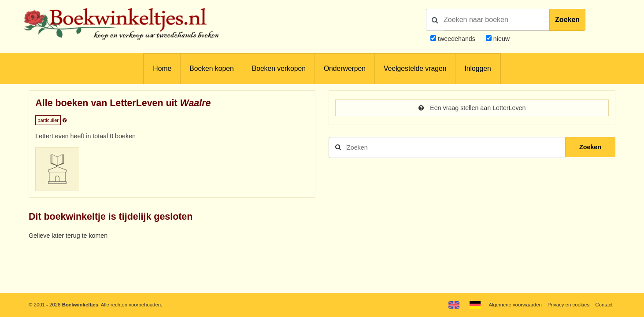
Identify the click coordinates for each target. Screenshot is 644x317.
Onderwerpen (345, 68)
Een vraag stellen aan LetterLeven (472, 108)
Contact (604, 305)
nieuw (501, 39)
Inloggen (477, 68)
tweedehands (457, 39)
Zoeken (567, 20)
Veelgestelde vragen (415, 68)
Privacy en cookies (568, 305)
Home (162, 68)
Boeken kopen (211, 68)
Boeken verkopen (279, 68)
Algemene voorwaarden (515, 305)
